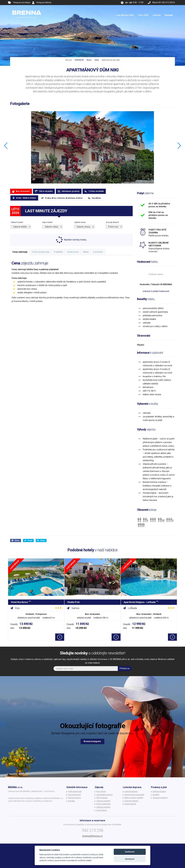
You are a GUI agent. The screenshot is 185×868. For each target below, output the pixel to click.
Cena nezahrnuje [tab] (41, 252)
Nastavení (130, 859)
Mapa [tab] (86, 252)
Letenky (157, 15)
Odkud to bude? (17, 222)
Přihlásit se (125, 668)
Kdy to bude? (47, 222)
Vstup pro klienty (44, 2)
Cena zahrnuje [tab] (20, 252)
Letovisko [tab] (98, 252)
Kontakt (169, 15)
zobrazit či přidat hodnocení (156, 291)
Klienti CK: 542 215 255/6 (164, 2)
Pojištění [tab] (58, 252)
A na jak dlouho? (112, 222)
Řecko (89, 60)
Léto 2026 (143, 15)
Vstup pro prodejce (22, 2)
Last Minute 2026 (125, 15)
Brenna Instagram (92, 741)
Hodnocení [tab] (73, 252)
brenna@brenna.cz (92, 836)
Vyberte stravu (80, 222)
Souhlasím (130, 852)
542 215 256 (93, 830)
